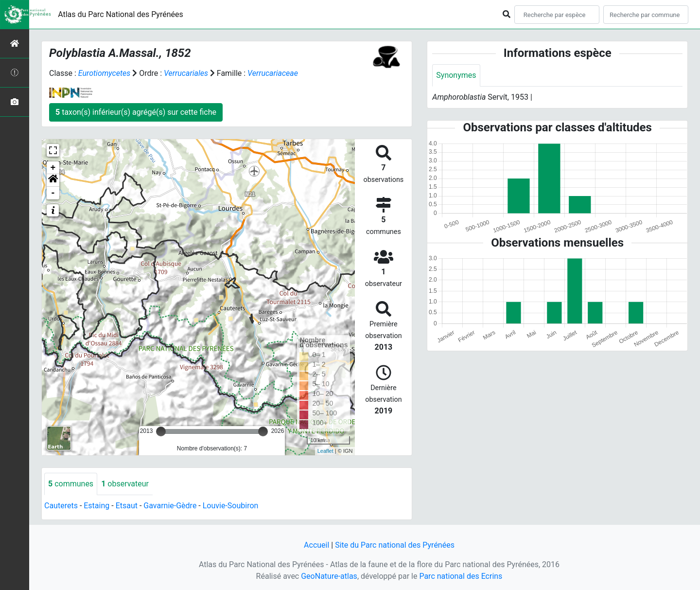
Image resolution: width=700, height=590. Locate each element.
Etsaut (127, 506)
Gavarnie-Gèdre (170, 506)
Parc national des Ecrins (461, 576)
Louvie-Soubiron (231, 506)
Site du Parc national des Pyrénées (395, 545)
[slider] (161, 431)
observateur (125, 484)
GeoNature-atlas (329, 576)
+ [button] (53, 168)
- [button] (53, 193)
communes (71, 484)
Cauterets (61, 506)
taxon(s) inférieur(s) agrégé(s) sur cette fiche (136, 112)
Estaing (96, 506)
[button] (53, 180)
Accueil (316, 545)
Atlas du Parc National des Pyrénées (121, 14)
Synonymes (456, 75)
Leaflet (325, 451)
